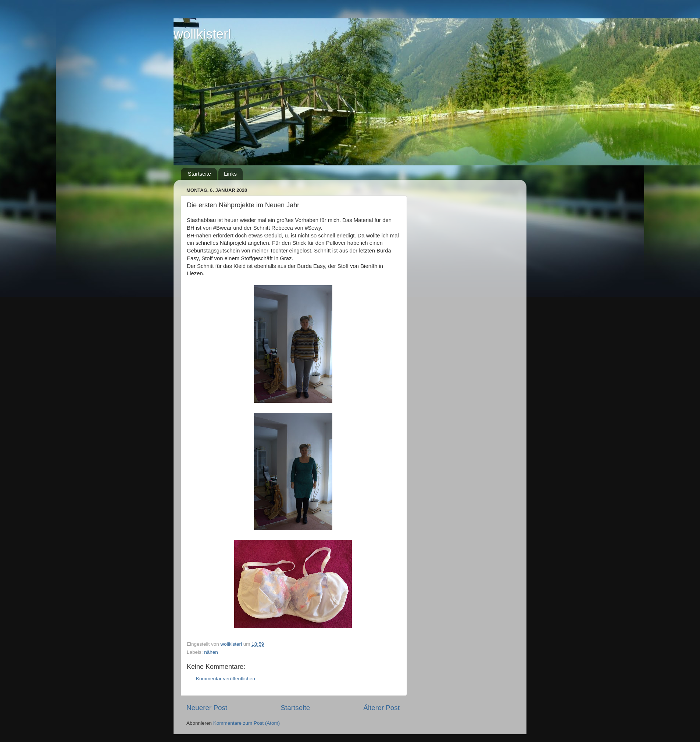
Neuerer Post (207, 708)
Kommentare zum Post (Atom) (247, 723)
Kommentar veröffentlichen (226, 679)
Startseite (199, 174)
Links (230, 174)
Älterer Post (381, 708)
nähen (211, 652)
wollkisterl (202, 34)
